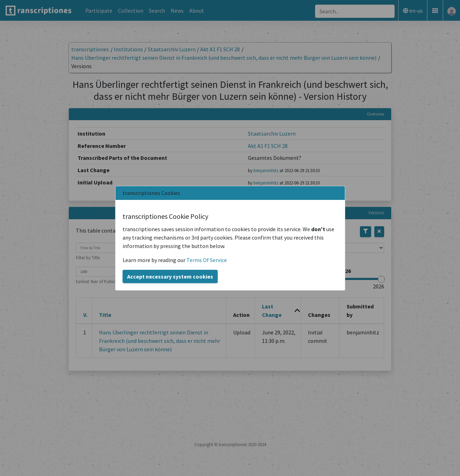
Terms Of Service (207, 260)
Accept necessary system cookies (170, 276)
